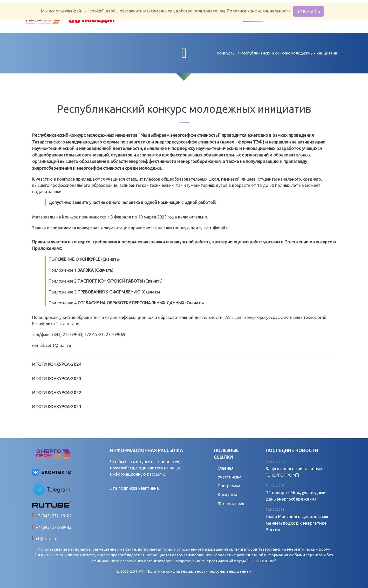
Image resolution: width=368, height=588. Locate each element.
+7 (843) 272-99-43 (53, 527)
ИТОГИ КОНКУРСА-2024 (57, 364)
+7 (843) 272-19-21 (53, 516)
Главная (226, 468)
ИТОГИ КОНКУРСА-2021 (57, 406)
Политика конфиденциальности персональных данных (199, 571)
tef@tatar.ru (46, 539)
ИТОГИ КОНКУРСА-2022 (57, 392)
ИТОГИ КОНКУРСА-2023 (57, 378)
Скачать (111, 259)
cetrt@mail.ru (217, 228)
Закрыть (309, 11)
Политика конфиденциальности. (259, 11)
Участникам (230, 477)
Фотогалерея (231, 503)
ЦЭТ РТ (137, 571)
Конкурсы (226, 53)
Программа (229, 486)
